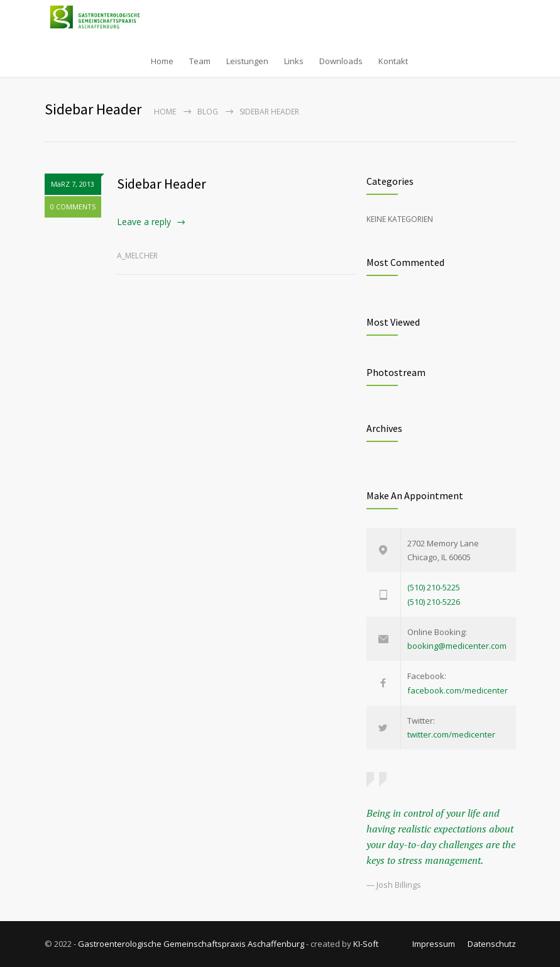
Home (162, 61)
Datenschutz (492, 944)
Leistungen (247, 61)
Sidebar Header (162, 184)
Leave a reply (144, 222)
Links (294, 61)
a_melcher (137, 256)
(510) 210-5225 (434, 587)
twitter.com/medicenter (451, 734)
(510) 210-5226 (434, 602)
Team (200, 61)
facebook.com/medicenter (458, 690)
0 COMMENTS (73, 207)
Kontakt (393, 61)
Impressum (434, 944)
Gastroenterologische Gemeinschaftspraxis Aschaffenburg (191, 944)
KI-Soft (366, 944)
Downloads (341, 61)
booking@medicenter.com (457, 646)
